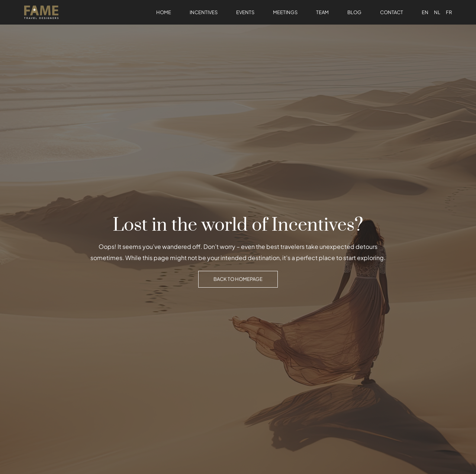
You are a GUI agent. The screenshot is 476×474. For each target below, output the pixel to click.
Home (164, 12)
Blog (354, 12)
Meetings (285, 12)
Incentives (204, 12)
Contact (392, 12)
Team (322, 12)
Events (245, 12)
